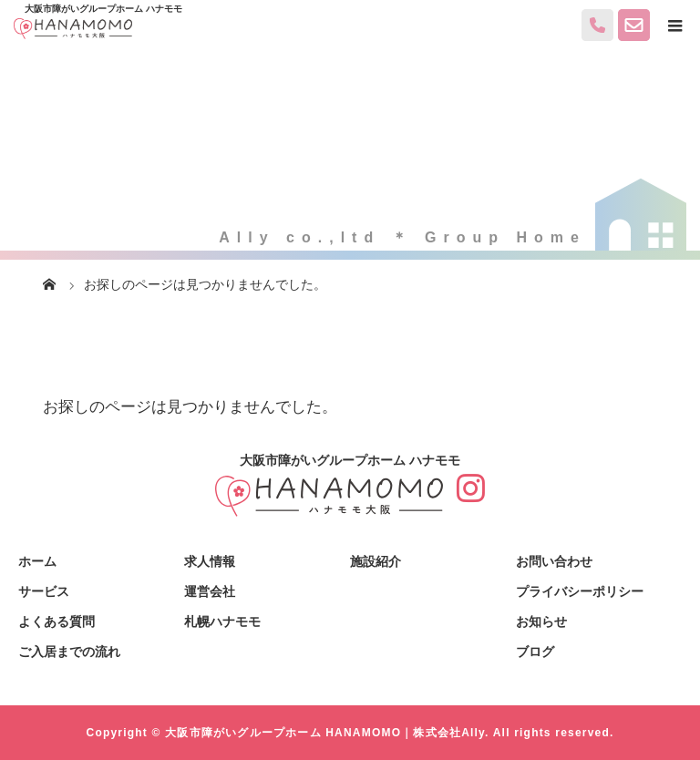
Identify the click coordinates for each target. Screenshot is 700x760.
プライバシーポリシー (580, 591)
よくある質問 (57, 621)
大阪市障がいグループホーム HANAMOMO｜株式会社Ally (325, 733)
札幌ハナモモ (222, 621)
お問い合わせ (554, 561)
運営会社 (210, 591)
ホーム (37, 561)
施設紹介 (376, 561)
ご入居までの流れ (69, 652)
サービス (44, 591)
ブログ (535, 652)
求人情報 (210, 561)
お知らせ (541, 621)
